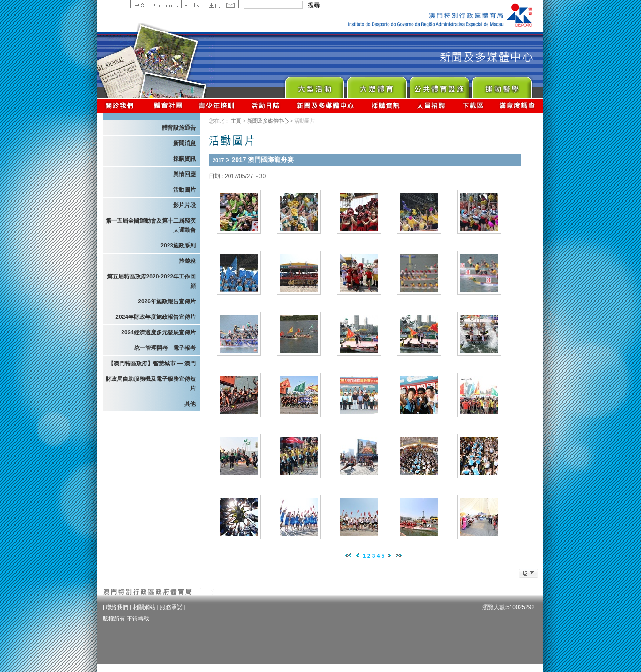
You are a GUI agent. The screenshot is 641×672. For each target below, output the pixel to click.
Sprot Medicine (501, 85)
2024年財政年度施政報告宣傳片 (156, 317)
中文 (140, 4)
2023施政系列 (178, 246)
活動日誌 (266, 105)
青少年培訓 (217, 105)
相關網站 (144, 607)
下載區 (473, 105)
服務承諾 (171, 607)
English (193, 4)
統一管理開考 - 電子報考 (165, 348)
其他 (190, 404)
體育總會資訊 (168, 105)
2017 (218, 160)
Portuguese (165, 4)
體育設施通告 (179, 128)
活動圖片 (184, 190)
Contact (230, 4)
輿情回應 (184, 174)
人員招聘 (431, 105)
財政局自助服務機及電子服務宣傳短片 (151, 384)
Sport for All (377, 85)
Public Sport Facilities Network (439, 85)
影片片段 (184, 205)
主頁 (214, 4)
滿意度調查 (518, 105)
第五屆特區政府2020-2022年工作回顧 (151, 281)
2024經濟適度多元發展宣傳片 (158, 332)
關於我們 (121, 105)
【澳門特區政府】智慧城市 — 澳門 (152, 363)
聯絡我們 (117, 607)
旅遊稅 (187, 261)
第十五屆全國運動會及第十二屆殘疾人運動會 (151, 225)
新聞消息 (184, 143)
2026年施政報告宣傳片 (167, 301)
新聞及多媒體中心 (326, 105)
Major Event (314, 85)
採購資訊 (385, 105)
